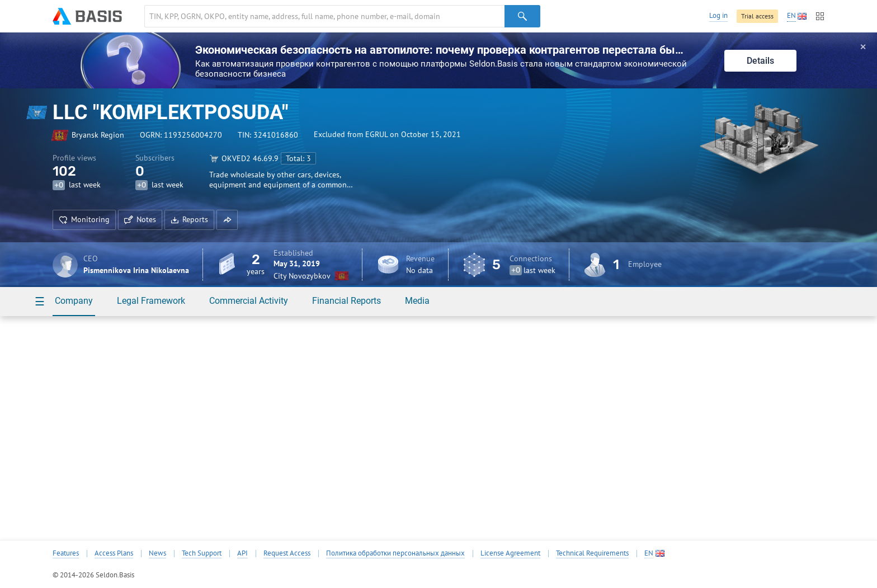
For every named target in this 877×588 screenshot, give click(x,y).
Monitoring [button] (84, 219)
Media (417, 301)
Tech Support (202, 553)
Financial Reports (346, 301)
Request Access (287, 553)
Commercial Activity (249, 301)
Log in (718, 15)
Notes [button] (140, 219)
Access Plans (114, 553)
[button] (227, 220)
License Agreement (510, 553)
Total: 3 (298, 158)
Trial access (757, 16)
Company (74, 301)
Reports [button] (189, 219)
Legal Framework (151, 301)
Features (66, 553)
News (157, 553)
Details (760, 61)
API (242, 553)
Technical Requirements (592, 553)
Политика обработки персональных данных (395, 553)
